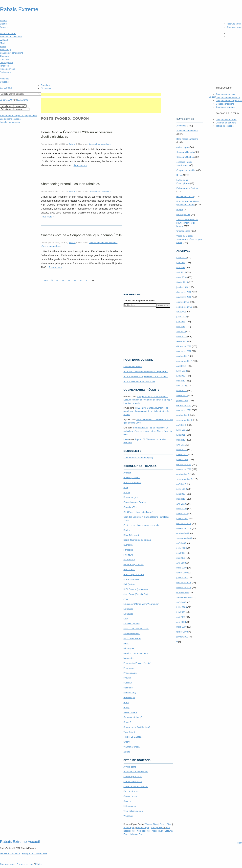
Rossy (127, 707)
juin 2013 (181, 322)
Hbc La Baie (129, 570)
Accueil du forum (8, 34)
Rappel (180, 210)
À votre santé (130, 767)
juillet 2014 (182, 258)
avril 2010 (181, 504)
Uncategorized (183, 231)
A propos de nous (25, 864)
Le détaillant (7, 100)
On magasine (6, 62)
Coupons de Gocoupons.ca (229, 101)
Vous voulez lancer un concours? (139, 381)
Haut (240, 843)
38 (75, 281)
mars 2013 (182, 336)
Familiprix (128, 550)
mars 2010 (182, 509)
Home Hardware (131, 579)
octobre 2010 (183, 474)
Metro (126, 643)
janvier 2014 (182, 287)
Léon (126, 619)
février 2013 (182, 341)
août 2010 (181, 484)
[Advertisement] (101, 94)
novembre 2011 (184, 410)
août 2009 (181, 543)
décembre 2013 (184, 292)
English (212, 97)
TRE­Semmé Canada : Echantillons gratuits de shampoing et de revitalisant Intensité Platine (147, 411)
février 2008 (182, 632)
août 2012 (181, 366)
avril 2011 (181, 445)
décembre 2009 (184, 524)
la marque (23, 100)
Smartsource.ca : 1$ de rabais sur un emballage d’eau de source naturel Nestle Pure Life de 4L (148, 431)
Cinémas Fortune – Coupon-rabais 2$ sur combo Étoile (81, 235)
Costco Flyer (166, 824)
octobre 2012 (183, 356)
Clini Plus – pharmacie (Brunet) (138, 512)
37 (69, 281)
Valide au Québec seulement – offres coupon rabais (189, 239)
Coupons (4, 56)
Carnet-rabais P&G (133, 782)
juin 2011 (181, 435)
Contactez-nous (234, 27)
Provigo (127, 678)
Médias (39, 864)
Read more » (80, 165)
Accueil (3, 21)
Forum (4, 27)
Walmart (4, 40)
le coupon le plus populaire (19, 116)
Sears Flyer (129, 828)
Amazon (128, 473)
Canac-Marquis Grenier (135, 502)
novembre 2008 (184, 587)
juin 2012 (181, 376)
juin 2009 (181, 553)
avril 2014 (181, 272)
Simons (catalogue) (133, 717)
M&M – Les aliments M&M (136, 629)
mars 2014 (182, 277)
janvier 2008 (182, 637)
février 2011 (182, 455)
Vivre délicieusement (133, 811)
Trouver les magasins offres (139, 301)
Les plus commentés (10, 122)
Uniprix (127, 742)
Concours (5, 59)
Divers (180, 175)
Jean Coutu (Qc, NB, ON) (136, 594)
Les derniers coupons (10, 119)
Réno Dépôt (129, 697)
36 (63, 281)
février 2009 (182, 573)
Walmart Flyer (151, 824)
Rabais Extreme (19, 9)
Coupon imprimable (186, 170)
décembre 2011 (184, 405)
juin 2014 (181, 263)
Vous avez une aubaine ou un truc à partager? (146, 371)
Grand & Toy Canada (134, 565)
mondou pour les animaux (136, 653)
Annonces (181, 126)
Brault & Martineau (132, 482)
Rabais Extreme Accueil (20, 842)
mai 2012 (181, 381)
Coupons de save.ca (226, 94)
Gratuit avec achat (185, 197)
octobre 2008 (183, 592)
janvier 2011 (182, 459)
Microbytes (129, 648)
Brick (126, 487)
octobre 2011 (183, 415)
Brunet (127, 492)
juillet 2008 (182, 607)
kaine (126, 439)
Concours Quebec (185, 157)
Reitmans (128, 688)
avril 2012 (181, 386)
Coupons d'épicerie (225, 104)
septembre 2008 (184, 597)
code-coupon (183, 147)
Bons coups (6, 50)
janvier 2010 (182, 519)
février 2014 (182, 282)
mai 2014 (181, 268)
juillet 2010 (182, 489)
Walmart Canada (132, 747)
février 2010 (182, 514)
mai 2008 (181, 617)
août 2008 (181, 602)
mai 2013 (181, 327)
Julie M (72, 144)
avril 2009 (181, 563)
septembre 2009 (184, 538)
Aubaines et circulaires (11, 37)
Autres (3, 46)
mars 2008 (182, 627)
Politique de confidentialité (34, 853)
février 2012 (182, 395)
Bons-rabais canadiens (100, 144)
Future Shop (130, 560)
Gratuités (45, 85)
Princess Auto (130, 673)
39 (81, 281)
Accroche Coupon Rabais (136, 772)
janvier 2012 (182, 400)
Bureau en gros (131, 497)
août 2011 (181, 425)
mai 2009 (181, 558)
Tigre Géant (129, 732)
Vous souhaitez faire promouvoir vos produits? (146, 376)
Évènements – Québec (187, 188)
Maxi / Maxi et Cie (132, 638)
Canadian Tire (130, 507)
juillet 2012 (182, 371)
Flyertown (128, 555)
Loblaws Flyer (137, 834)
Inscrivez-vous (234, 24)
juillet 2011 (182, 430)
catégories (6, 88)
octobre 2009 (183, 533)
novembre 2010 (184, 469)
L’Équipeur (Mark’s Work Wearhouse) (141, 604)
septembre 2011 (184, 420)
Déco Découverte (132, 535)
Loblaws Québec (132, 624)
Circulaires (46, 88)
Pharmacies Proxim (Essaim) (137, 663)
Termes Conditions (10, 853)
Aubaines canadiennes (187, 131)
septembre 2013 (184, 307)
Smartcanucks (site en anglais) (138, 458)
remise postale (184, 215)
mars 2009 (182, 568)
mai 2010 (181, 499)
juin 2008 (181, 612)
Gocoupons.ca (131, 796)
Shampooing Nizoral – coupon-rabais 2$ (70, 184)
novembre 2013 (184, 297)
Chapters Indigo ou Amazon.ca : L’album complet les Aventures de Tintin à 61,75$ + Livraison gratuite (148, 400)
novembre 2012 (184, 351)
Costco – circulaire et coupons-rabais (141, 525)
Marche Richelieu (132, 634)
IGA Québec (129, 584)
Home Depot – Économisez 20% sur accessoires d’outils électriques (77, 134)
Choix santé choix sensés (136, 786)
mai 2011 (181, 440)
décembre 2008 (184, 583)
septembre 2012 (184, 361)
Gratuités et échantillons (11, 53)
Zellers (127, 752)
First (46, 281)
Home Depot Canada (134, 575)
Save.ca (127, 801)
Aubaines (4, 79)
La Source (128, 609)
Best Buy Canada (132, 478)
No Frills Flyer (144, 831)
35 (57, 281)
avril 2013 (181, 331)
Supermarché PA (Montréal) (137, 727)
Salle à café (6, 72)
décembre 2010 (184, 464)
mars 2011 (182, 450)
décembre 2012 (184, 346)
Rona (126, 702)
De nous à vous (131, 791)
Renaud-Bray (130, 693)
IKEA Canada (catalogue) (136, 589)
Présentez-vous (7, 69)
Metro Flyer (157, 831)
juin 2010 (181, 494)
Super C (128, 722)
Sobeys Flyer (157, 828)
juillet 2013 (182, 317)
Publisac (128, 683)
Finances (4, 66)
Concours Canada (185, 152)
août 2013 (181, 312)
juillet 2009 (182, 548)
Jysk (126, 599)
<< (52, 280)
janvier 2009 (182, 578)
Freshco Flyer (143, 828)
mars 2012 (182, 390)
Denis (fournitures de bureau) (138, 540)
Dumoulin (128, 545)
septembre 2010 (184, 479)
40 (87, 281)
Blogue (3, 24)
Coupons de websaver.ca (228, 97)
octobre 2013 (183, 302)
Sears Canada (130, 712)
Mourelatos (129, 658)
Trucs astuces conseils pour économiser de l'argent (187, 223)
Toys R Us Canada (132, 737)
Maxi (2, 43)
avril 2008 (181, 622)
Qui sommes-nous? (133, 366)
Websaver (128, 816)
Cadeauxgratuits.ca (133, 777)
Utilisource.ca (130, 806)
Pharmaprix (129, 668)
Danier (127, 530)
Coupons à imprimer (226, 107)
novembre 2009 (184, 528)
